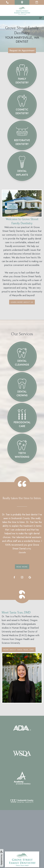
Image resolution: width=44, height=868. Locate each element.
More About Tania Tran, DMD (19, 650)
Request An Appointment (22, 51)
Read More (22, 567)
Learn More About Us (22, 302)
